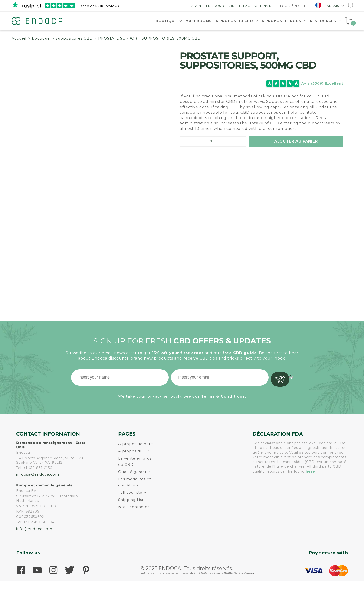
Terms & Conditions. (223, 417)
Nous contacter (134, 529)
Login (285, 6)
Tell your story (132, 515)
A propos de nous (281, 21)
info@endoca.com (34, 551)
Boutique (166, 21)
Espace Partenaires (257, 6)
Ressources (323, 21)
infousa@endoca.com (38, 496)
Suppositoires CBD (74, 38)
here (310, 493)
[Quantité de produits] (213, 141)
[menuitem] (328, 6)
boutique (41, 38)
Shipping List (131, 522)
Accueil (19, 38)
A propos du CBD (234, 21)
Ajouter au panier (296, 141)
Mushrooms (198, 21)
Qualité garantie (134, 494)
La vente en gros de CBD (212, 6)
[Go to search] (351, 7)
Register (302, 6)
